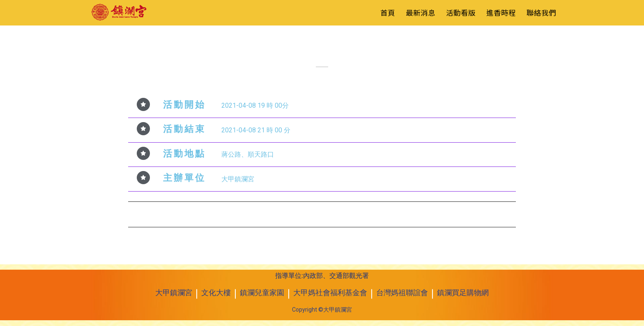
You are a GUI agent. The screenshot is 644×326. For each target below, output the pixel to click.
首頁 (388, 13)
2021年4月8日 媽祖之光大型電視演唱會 (193, 213)
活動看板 (322, 40)
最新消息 (421, 13)
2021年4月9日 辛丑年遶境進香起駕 (458, 213)
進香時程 (501, 13)
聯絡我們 (541, 13)
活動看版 (461, 13)
